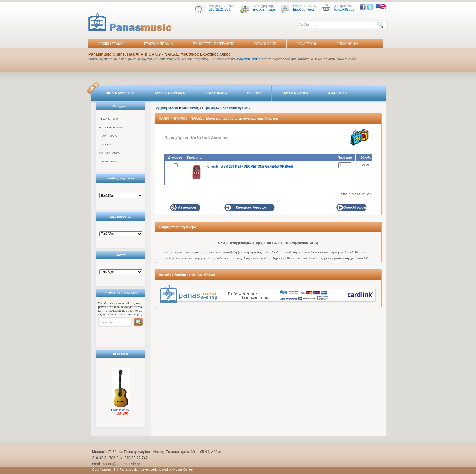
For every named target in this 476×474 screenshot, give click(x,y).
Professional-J (121, 410)
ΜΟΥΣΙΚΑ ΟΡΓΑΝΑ (170, 93)
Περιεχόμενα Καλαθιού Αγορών (226, 108)
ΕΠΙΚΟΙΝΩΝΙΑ (347, 44)
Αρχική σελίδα (167, 108)
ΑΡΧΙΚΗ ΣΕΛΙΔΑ (111, 44)
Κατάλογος (190, 108)
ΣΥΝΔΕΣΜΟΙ (306, 44)
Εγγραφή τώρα (264, 9)
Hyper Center (183, 469)
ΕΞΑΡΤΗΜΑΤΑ (216, 93)
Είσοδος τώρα (303, 9)
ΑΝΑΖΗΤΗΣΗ (338, 93)
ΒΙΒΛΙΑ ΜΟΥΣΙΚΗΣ (120, 93)
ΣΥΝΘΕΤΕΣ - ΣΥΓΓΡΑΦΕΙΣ (213, 44)
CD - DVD (254, 93)
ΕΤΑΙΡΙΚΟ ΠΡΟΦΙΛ (158, 44)
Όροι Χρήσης (102, 469)
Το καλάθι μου (344, 9)
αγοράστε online (248, 59)
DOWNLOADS (265, 44)
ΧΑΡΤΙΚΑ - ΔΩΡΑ (295, 93)
